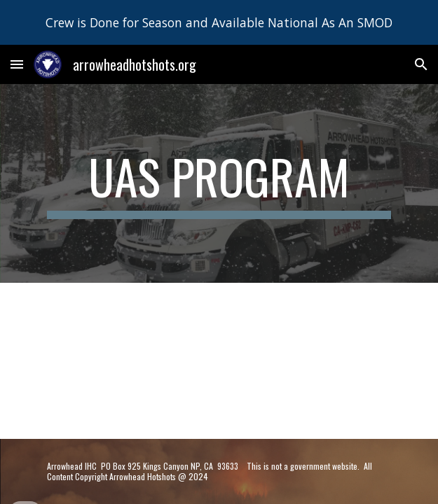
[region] (219, 22)
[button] (17, 64)
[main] (219, 183)
